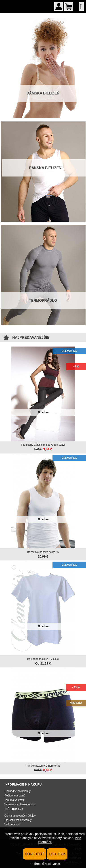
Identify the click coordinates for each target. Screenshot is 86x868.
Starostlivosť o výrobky (18, 820)
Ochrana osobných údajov (20, 816)
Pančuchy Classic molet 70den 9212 (43, 445)
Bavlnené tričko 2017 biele (43, 659)
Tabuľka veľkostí (14, 800)
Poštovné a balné (15, 796)
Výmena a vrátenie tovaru (20, 804)
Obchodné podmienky (18, 791)
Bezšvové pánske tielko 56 (43, 552)
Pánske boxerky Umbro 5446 (43, 766)
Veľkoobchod (12, 825)
